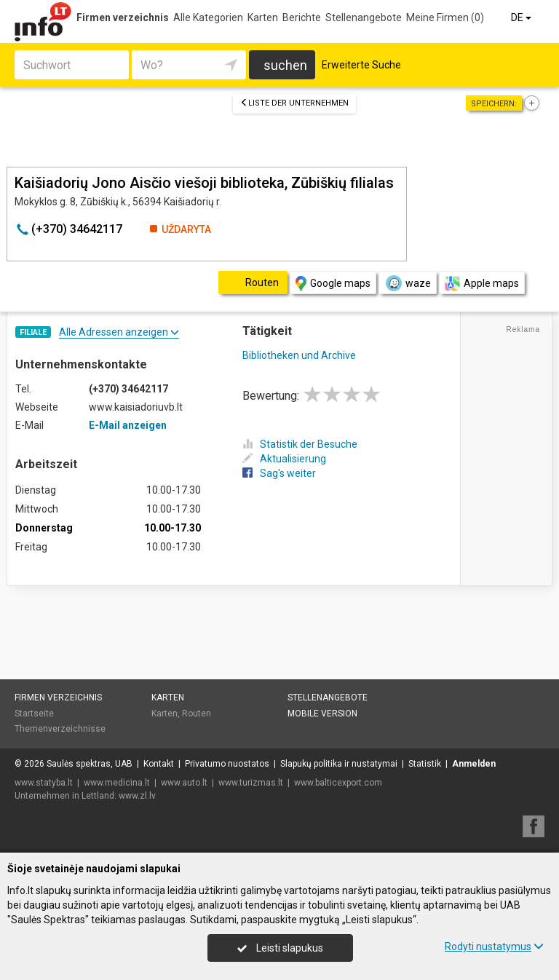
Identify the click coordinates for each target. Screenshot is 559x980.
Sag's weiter (279, 473)
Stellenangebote (364, 17)
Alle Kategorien (208, 17)
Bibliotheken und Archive (299, 355)
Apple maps (482, 284)
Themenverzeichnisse (60, 729)
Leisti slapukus (280, 948)
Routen (197, 714)
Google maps (333, 284)
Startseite (34, 714)
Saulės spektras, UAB (90, 764)
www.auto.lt (184, 783)
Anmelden (474, 764)
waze (408, 283)
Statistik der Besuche (300, 444)
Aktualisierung (284, 459)
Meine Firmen (445, 17)
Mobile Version (322, 714)
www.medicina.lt (117, 783)
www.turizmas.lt (251, 783)
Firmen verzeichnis (123, 17)
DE (522, 17)
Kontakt (159, 764)
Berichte (302, 17)
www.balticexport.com (338, 783)
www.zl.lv (137, 796)
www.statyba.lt (44, 783)
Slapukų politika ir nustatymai (339, 764)
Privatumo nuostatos (227, 764)
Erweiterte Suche (361, 65)
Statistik (425, 764)
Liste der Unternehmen (294, 103)
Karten (263, 17)
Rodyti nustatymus (494, 947)
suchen (285, 65)
